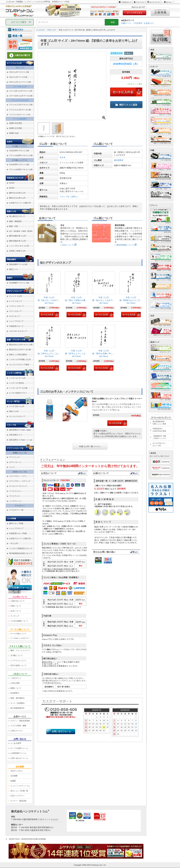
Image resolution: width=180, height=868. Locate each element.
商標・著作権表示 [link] (17, 698)
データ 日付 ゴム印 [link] (17, 406)
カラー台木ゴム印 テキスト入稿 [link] (21, 91)
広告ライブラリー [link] (17, 796)
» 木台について (67, 245)
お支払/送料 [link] (15, 683)
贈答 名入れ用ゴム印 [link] (17, 198)
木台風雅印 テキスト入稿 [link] (19, 283)
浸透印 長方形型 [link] (16, 123)
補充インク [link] (14, 269)
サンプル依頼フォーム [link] (19, 748)
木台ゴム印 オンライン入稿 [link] (20, 82)
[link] (49, 295)
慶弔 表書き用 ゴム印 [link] (18, 236)
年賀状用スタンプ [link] (16, 326)
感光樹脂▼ (119, 160)
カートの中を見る (135, 13)
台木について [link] (16, 611)
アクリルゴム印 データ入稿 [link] (20, 110)
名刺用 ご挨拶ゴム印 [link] (17, 251)
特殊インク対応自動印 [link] (18, 355)
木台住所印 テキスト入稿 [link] (19, 151)
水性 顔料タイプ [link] (16, 435)
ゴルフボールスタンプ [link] (18, 331)
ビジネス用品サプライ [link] (18, 393)
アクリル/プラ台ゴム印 (20, 100)
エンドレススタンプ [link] (17, 416)
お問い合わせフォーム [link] (19, 758)
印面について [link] (16, 606)
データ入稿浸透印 (20, 119)
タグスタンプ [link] (14, 316)
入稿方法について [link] (17, 601)
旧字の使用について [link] (18, 665)
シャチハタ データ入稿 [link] (18, 388)
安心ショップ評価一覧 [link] (19, 791)
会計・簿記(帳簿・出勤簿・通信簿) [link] (21, 231)
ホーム (169, 2)
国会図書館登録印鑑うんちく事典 (159, 423)
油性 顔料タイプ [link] (20, 430)
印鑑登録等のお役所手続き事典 (159, 430)
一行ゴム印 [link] (14, 543)
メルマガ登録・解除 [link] (18, 726)
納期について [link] (16, 688)
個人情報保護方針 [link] (17, 708)
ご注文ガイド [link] (16, 678)
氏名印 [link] (12, 183)
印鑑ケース (126, 23)
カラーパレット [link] (15, 462)
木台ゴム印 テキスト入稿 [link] (19, 72)
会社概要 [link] (14, 776)
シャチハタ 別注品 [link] (16, 383)
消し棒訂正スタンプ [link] (17, 216)
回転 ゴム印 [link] (14, 411)
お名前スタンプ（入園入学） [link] (21, 203)
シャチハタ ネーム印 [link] (17, 378)
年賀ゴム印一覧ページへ (90, 446)
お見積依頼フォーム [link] (18, 753)
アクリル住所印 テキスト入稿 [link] (21, 155)
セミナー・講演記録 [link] (18, 801)
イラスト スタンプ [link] (16, 306)
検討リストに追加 (126, 105)
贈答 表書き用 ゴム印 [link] (18, 241)
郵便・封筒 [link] (14, 226)
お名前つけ (149, 23)
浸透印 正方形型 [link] (16, 128)
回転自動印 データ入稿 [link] (18, 264)
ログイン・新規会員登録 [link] (20, 721)
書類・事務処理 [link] (15, 221)
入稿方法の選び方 (20, 55)
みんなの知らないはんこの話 (159, 444)
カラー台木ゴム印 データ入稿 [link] (21, 96)
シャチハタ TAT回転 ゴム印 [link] (20, 359)
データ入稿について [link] (18, 634)
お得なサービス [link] (17, 731)
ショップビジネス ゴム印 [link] (19, 246)
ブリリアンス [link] (14, 496)
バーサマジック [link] (15, 501)
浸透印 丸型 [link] (14, 133)
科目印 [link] (12, 188)
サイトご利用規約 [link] (17, 703)
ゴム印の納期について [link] (19, 621)
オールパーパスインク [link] (18, 486)
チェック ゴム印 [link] (16, 296)
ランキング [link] (15, 616)
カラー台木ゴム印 (20, 87)
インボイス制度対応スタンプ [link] (21, 548)
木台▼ (63, 157)
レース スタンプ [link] (16, 301)
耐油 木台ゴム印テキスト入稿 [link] (21, 345)
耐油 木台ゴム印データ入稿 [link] (20, 349)
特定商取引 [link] (15, 693)
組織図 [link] (13, 781)
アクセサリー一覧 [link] (16, 510)
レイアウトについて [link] (18, 661)
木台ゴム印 (20, 68)
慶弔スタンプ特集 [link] (16, 523)
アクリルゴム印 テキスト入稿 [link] (21, 105)
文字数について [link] (17, 655)
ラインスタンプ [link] (15, 311)
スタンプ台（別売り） (69, 197)
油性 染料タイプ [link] (21, 440)
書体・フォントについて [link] (20, 650)
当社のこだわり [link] (17, 771)
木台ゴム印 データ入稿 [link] (18, 77)
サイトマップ (155, 2)
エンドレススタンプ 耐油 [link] (19, 365)
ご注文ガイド (126, 2)
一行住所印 (137, 23)
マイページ (140, 2)
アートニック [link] (14, 457)
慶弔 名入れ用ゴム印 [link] (17, 193)
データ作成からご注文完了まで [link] (20, 638)
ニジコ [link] (12, 467)
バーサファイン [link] (15, 491)
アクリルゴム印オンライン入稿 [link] (19, 115)
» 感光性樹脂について (124, 245)
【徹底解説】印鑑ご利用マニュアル (159, 437)
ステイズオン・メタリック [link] (20, 481)
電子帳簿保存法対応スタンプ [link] (21, 553)
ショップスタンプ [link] (16, 321)
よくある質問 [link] (16, 743)
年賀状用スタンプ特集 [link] (18, 533)
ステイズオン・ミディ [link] (18, 476)
